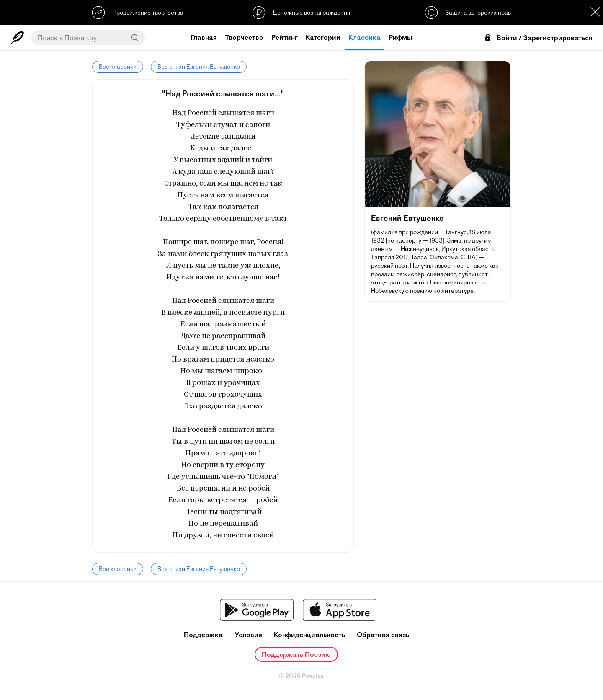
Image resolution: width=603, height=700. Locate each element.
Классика (365, 37)
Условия (248, 635)
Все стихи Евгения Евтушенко (199, 67)
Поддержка (203, 635)
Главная (204, 37)
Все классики (118, 67)
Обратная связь (383, 635)
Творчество (244, 37)
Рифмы (400, 37)
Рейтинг (285, 37)
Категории (323, 37)
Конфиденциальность (309, 635)
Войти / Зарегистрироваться (538, 38)
